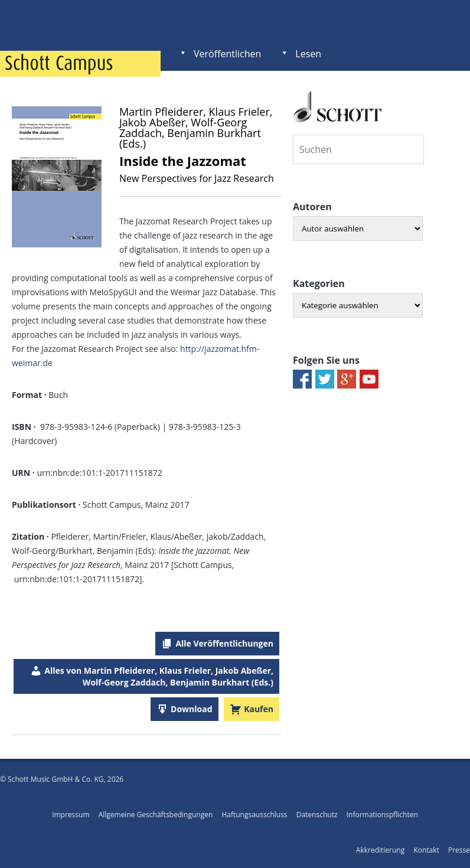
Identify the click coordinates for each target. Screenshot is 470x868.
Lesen (308, 54)
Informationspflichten (382, 815)
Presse (459, 850)
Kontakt (426, 850)
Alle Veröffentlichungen (224, 643)
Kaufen (259, 709)
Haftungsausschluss (254, 815)
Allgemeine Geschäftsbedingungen (156, 815)
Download (191, 709)
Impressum (71, 815)
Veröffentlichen (227, 54)
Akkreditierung (380, 850)
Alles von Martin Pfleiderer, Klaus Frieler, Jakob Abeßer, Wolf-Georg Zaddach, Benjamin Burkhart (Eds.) (159, 676)
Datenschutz (317, 815)
